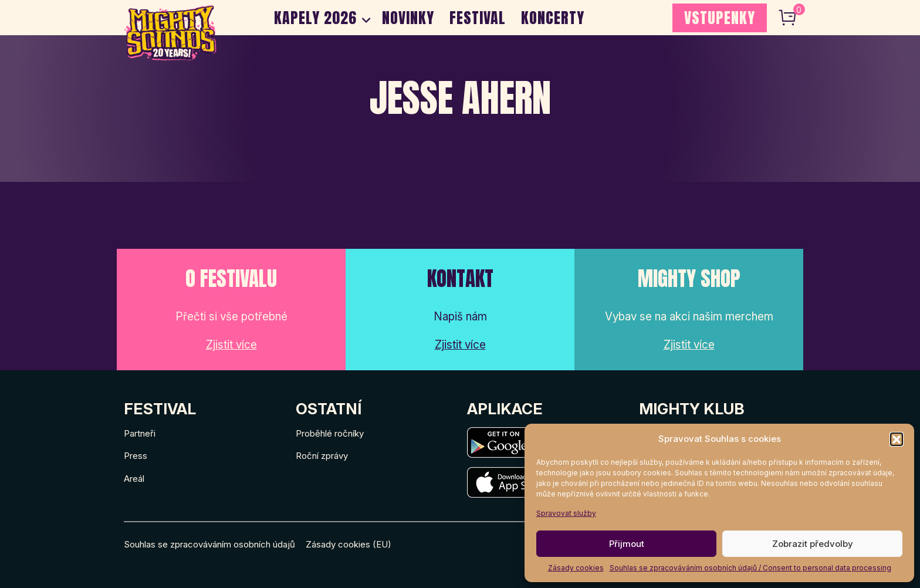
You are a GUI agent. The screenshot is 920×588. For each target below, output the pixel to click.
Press (136, 456)
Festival (478, 18)
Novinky (408, 18)
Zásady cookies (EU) (349, 544)
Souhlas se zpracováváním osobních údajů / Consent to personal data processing (750, 568)
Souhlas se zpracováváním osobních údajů (209, 544)
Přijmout (627, 544)
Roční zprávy (322, 456)
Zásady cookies (576, 568)
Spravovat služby (566, 513)
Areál (134, 479)
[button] (897, 439)
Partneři (140, 433)
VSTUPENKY (720, 18)
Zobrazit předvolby (813, 544)
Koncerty (553, 18)
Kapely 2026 (315, 18)
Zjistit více (231, 345)
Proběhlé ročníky (330, 433)
